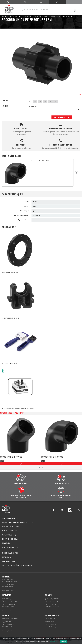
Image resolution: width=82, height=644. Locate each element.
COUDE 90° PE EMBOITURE (40, 161)
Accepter (63, 642)
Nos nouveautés (10, 553)
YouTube (62, 510)
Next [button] (77, 172)
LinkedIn (78, 510)
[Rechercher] (43, 10)
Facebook (54, 510)
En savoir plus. (54, 642)
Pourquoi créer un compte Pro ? (17, 523)
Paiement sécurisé (11, 561)
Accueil (4, 16)
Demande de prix (62, 117)
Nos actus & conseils (12, 527)
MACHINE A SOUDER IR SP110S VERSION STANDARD (18, 409)
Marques (6, 543)
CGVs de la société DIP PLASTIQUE (17, 565)
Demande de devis (10, 539)
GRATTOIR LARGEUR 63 (9, 363)
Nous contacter (10, 547)
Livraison (7, 557)
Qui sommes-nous (10, 518)
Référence (5, 106)
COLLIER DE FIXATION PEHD (10, 318)
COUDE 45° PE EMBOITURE (11, 457)
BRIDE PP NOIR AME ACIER (10, 273)
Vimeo (70, 510)
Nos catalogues (10, 531)
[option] (38, 173)
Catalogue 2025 (9, 535)
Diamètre (5, 101)
